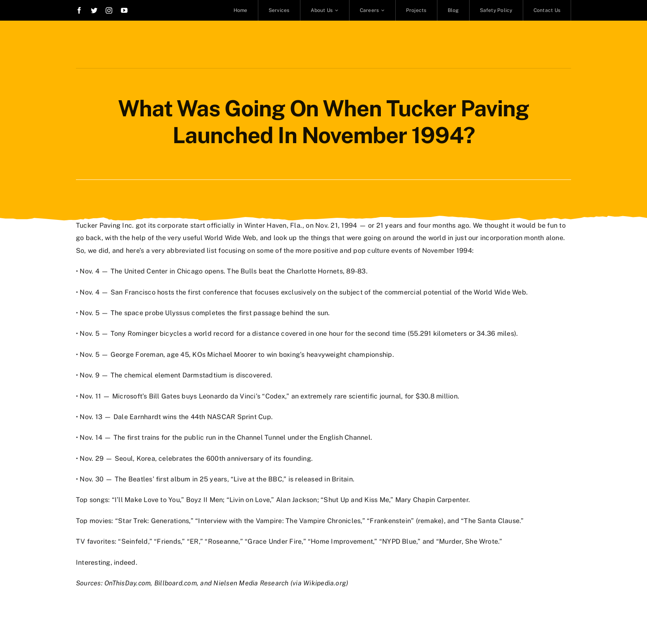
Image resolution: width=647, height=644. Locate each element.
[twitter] (94, 10)
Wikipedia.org (325, 582)
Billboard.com (176, 582)
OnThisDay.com (128, 582)
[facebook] (79, 10)
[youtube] (124, 10)
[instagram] (109, 10)
